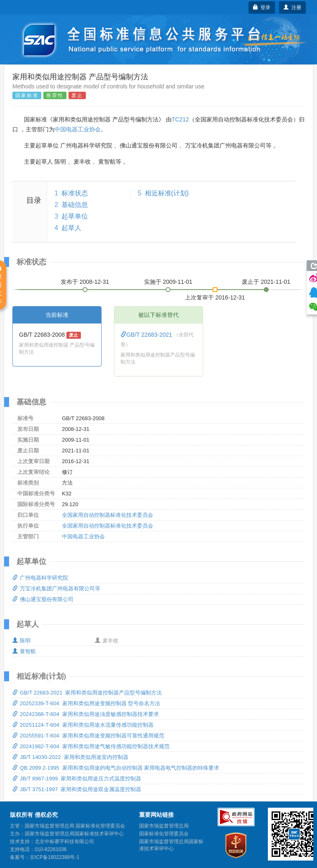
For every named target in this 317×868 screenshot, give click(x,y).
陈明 (21, 641)
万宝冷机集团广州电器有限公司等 (56, 589)
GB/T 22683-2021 (147, 335)
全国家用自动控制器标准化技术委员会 (108, 515)
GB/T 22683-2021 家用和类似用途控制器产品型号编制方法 (87, 693)
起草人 (71, 228)
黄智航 (24, 651)
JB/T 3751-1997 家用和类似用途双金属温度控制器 (77, 789)
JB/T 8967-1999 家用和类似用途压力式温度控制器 (77, 779)
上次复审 (215, 296)
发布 (85, 282)
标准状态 (75, 193)
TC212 (180, 119)
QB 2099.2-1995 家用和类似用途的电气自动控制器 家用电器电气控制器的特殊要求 (116, 768)
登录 (262, 7)
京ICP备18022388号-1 (54, 857)
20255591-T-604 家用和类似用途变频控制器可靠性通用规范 (88, 736)
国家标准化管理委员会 (164, 834)
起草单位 (75, 216)
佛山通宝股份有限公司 (43, 599)
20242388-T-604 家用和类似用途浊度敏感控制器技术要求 (86, 714)
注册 (292, 7)
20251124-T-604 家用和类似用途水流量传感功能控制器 (83, 725)
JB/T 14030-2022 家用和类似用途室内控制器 (70, 757)
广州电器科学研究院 (40, 578)
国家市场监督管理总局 (164, 826)
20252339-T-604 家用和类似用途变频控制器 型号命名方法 (86, 703)
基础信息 (75, 205)
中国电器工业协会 (78, 129)
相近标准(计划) (167, 193)
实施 (168, 282)
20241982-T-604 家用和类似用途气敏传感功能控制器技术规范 (91, 746)
